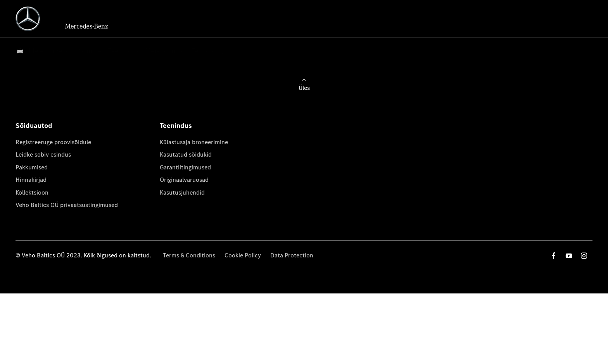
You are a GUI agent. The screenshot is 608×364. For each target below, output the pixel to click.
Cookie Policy (243, 255)
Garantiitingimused (185, 167)
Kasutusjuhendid (182, 192)
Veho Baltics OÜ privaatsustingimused (67, 205)
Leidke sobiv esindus (43, 154)
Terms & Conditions (189, 255)
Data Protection (292, 255)
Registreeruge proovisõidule (53, 142)
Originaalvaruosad (184, 180)
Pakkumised (32, 167)
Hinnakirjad (31, 180)
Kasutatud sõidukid (186, 154)
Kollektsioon (32, 192)
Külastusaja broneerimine (194, 142)
